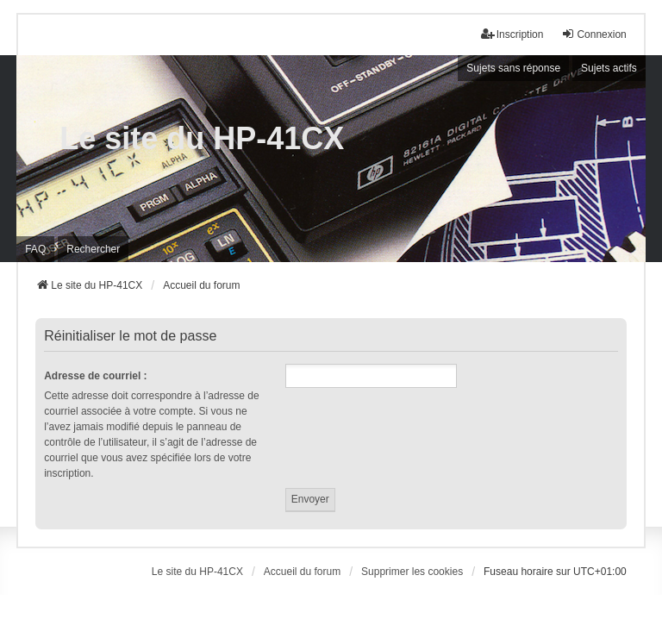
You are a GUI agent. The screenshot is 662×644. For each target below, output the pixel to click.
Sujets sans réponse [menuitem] (513, 68)
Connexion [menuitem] (593, 34)
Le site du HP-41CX (202, 138)
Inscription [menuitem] (512, 34)
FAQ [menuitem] (35, 249)
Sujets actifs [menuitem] (609, 68)
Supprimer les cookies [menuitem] (412, 572)
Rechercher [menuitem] (93, 249)
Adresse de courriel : (95, 376)
